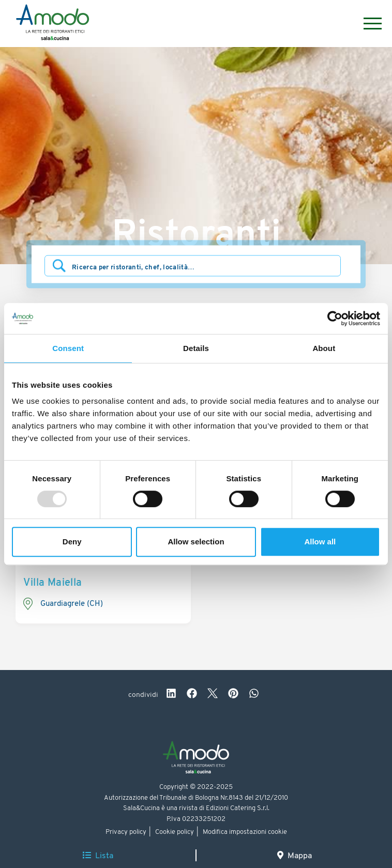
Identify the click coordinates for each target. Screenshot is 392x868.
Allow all (320, 542)
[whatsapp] (254, 695)
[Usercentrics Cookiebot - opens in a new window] (335, 318)
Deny (72, 542)
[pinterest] (233, 695)
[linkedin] (171, 695)
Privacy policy (126, 832)
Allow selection (196, 542)
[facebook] (192, 695)
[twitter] (213, 695)
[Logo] (52, 24)
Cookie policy (175, 832)
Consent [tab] (68, 348)
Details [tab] (196, 348)
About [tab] (324, 348)
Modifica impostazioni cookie (245, 832)
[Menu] (367, 24)
